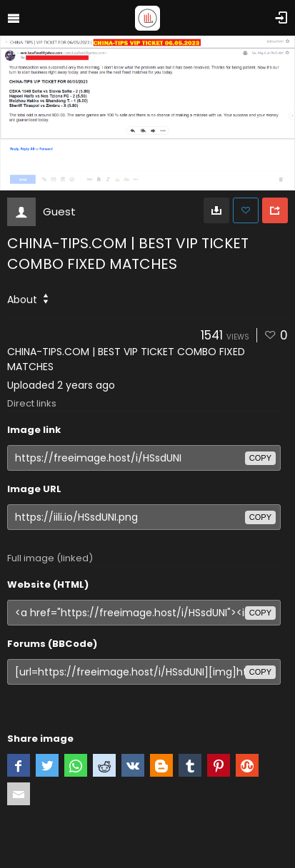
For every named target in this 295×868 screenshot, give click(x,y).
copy (260, 458)
